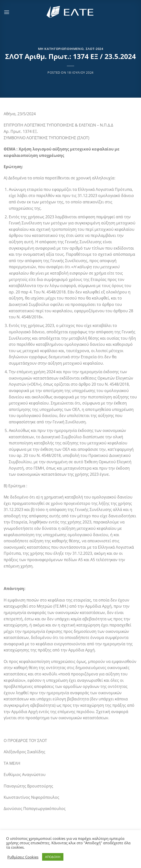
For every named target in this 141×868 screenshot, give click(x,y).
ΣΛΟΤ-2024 (94, 49)
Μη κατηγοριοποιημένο (61, 49)
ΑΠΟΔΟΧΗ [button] (53, 857)
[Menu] (7, 12)
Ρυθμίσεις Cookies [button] (23, 857)
